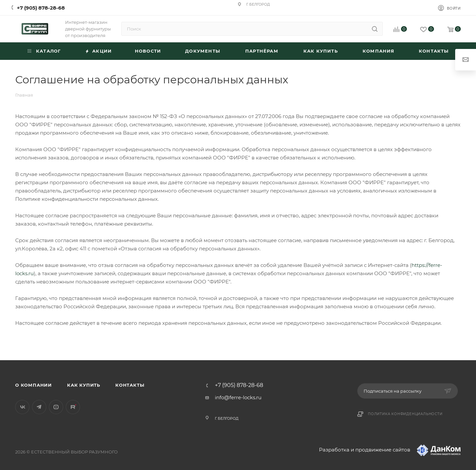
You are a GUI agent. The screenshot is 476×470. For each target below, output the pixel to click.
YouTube (56, 407)
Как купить (84, 385)
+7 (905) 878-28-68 (41, 8)
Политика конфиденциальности (405, 414)
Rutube (73, 407)
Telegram (39, 407)
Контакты (130, 385)
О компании (34, 385)
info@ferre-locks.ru (238, 397)
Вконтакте (22, 407)
